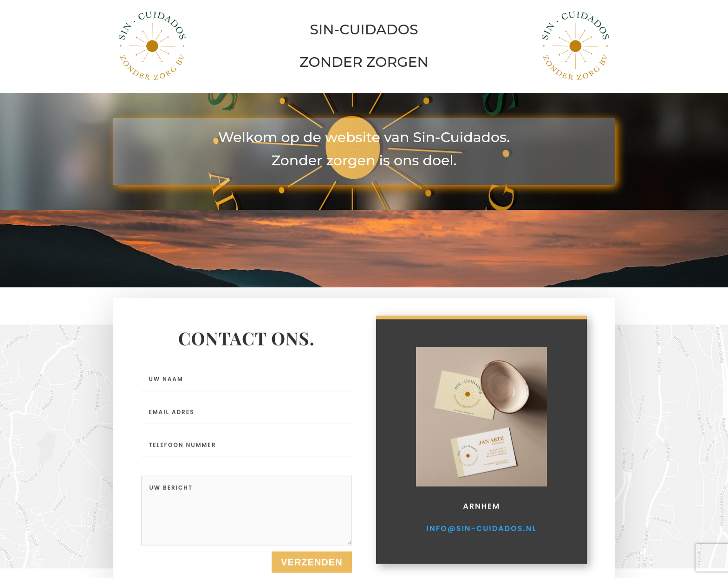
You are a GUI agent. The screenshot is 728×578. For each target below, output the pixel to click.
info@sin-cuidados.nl (481, 556)
